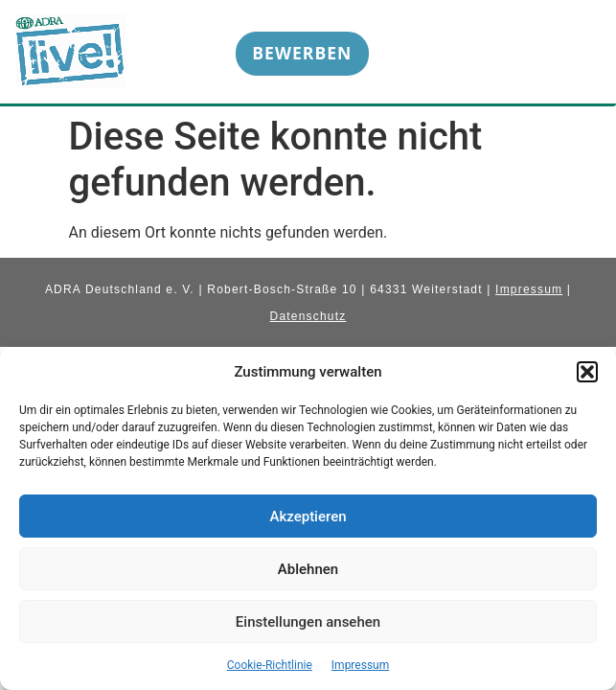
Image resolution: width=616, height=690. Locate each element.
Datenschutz (308, 316)
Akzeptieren (308, 517)
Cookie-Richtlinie (270, 665)
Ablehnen (308, 569)
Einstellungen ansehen (308, 622)
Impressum (360, 665)
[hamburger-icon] (571, 57)
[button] (587, 372)
